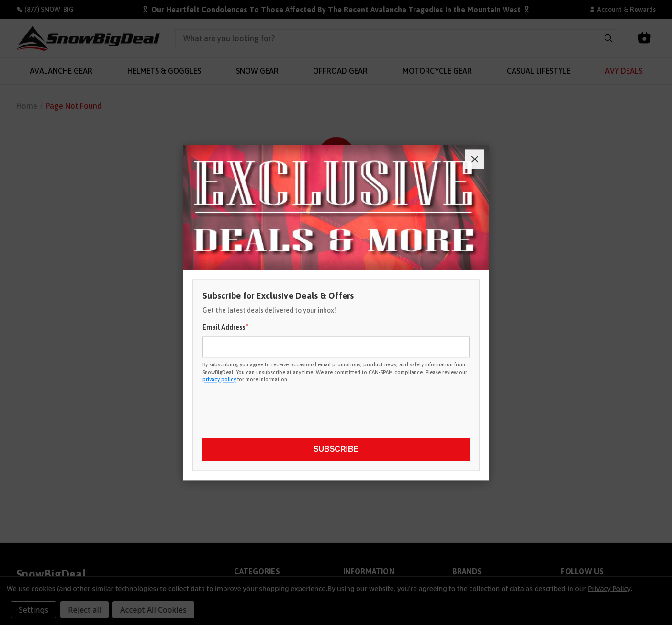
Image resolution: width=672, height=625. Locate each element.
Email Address (225, 327)
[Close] (475, 159)
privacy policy (219, 379)
